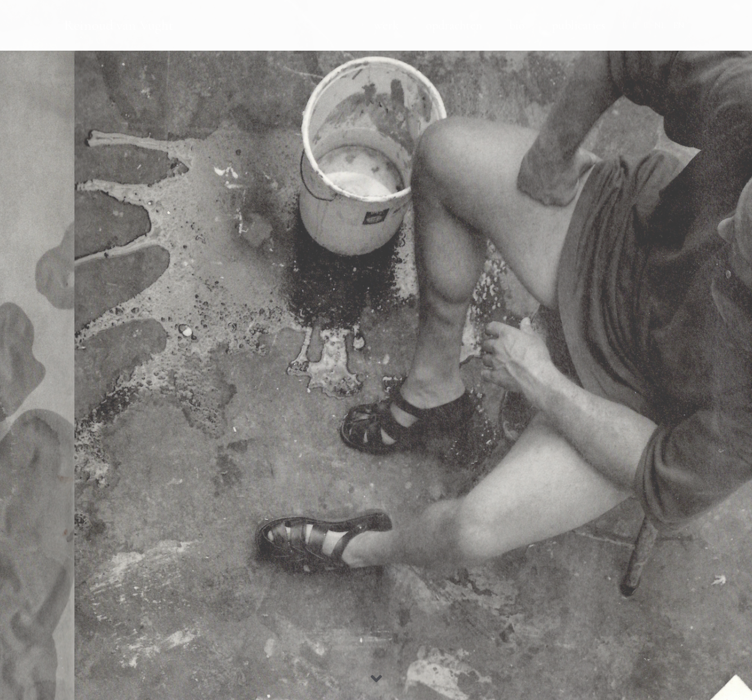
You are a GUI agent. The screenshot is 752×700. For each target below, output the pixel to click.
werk (386, 25)
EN (679, 25)
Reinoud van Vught (119, 25)
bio (517, 25)
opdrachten (454, 25)
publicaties (579, 25)
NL (660, 25)
